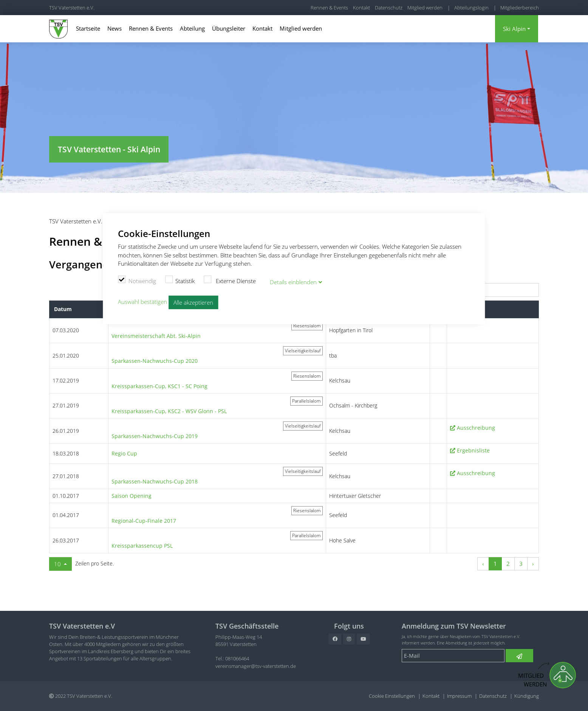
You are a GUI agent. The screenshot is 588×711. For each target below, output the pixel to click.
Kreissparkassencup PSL (142, 546)
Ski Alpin (514, 29)
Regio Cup (124, 453)
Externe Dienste (230, 279)
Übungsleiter (229, 28)
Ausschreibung (476, 428)
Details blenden (293, 281)
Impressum (459, 696)
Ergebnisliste (473, 450)
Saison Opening (132, 496)
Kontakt (361, 8)
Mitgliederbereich (520, 8)
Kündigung (527, 696)
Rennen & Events (329, 8)
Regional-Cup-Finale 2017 (144, 521)
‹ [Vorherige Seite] (483, 564)
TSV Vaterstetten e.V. (72, 8)
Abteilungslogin (471, 8)
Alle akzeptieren (193, 301)
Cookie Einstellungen (392, 696)
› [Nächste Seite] (533, 564)
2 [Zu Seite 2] (508, 564)
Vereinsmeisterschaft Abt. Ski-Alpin (156, 336)
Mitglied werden (425, 8)
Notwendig (137, 279)
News (115, 28)
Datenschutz (389, 8)
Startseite (88, 28)
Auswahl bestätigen (142, 300)
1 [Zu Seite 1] (495, 564)
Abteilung (192, 28)
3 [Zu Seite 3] (521, 564)
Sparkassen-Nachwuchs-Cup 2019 (155, 436)
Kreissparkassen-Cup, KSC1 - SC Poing (159, 386)
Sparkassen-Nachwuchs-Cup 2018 (155, 481)
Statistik (180, 279)
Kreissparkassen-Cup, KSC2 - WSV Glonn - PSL (169, 411)
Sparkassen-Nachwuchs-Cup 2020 (155, 361)
